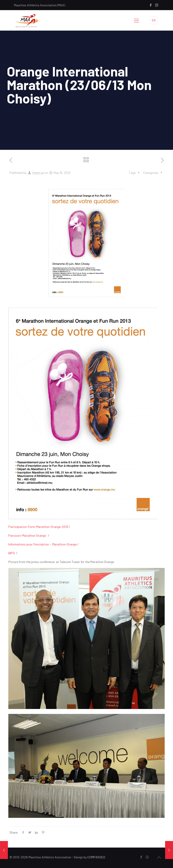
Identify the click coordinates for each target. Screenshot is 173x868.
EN (154, 20)
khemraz (38, 173)
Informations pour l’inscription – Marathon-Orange (42, 544)
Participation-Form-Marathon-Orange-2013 (38, 527)
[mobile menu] (137, 20)
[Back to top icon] (159, 857)
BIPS (12, 553)
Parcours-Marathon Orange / (29, 535)
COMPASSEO (96, 857)
